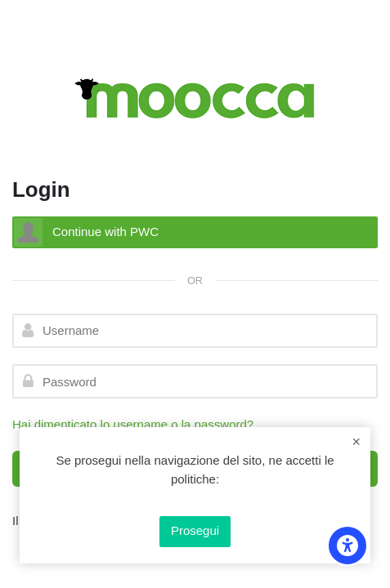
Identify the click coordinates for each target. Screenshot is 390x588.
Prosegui (195, 530)
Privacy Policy (195, 499)
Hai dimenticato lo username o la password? (133, 424)
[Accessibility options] (347, 546)
